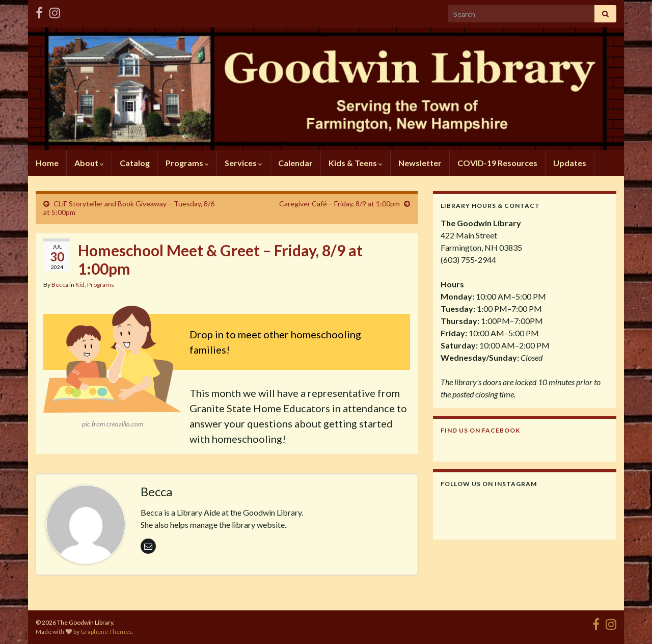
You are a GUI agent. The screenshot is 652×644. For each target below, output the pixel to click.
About (89, 163)
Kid (80, 285)
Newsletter (420, 163)
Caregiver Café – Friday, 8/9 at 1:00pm (339, 204)
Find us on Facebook (480, 430)
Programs (187, 163)
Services (243, 163)
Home (47, 163)
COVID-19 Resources (497, 163)
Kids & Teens (356, 163)
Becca (60, 285)
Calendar (295, 163)
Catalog (135, 163)
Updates (570, 163)
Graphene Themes (106, 632)
